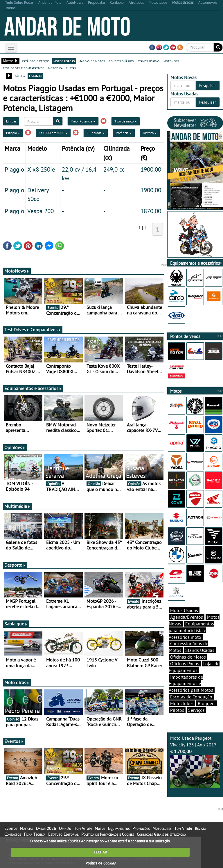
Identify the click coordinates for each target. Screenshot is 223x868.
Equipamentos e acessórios (33, 388)
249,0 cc (114, 169)
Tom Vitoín (83, 828)
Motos (100, 828)
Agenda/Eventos (187, 617)
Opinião (65, 828)
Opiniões (15, 447)
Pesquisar (208, 86)
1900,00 (151, 169)
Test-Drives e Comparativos (33, 330)
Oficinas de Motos (188, 657)
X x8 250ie (41, 169)
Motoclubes (182, 703)
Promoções (141, 828)
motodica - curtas (62, 68)
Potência (124, 133)
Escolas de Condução (191, 697)
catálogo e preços (36, 61)
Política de (100, 863)
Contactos (13, 834)
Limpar (11, 121)
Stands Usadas (200, 650)
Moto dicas (17, 682)
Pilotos (177, 710)
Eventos (14, 741)
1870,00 (151, 211)
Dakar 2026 (46, 828)
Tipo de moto (126, 121)
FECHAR (100, 852)
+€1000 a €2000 (53, 133)
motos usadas (64, 61)
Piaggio (13, 133)
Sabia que (16, 624)
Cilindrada (96, 133)
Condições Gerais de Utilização (161, 834)
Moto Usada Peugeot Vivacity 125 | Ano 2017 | (195, 762)
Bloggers (207, 703)
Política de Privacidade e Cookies (108, 834)
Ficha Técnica (35, 834)
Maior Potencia (83, 121)
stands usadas (149, 61)
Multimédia (17, 506)
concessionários (121, 61)
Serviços (196, 710)
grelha (20, 76)
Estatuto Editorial (63, 834)
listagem (35, 76)
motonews (171, 61)
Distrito (150, 133)
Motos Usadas (184, 610)
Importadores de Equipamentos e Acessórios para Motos (191, 684)
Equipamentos (119, 828)
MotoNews (17, 271)
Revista (200, 828)
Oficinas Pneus (185, 664)
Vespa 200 (41, 211)
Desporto (15, 565)
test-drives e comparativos (24, 68)
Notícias (27, 828)
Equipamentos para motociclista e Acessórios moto (191, 630)
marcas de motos (92, 61)
